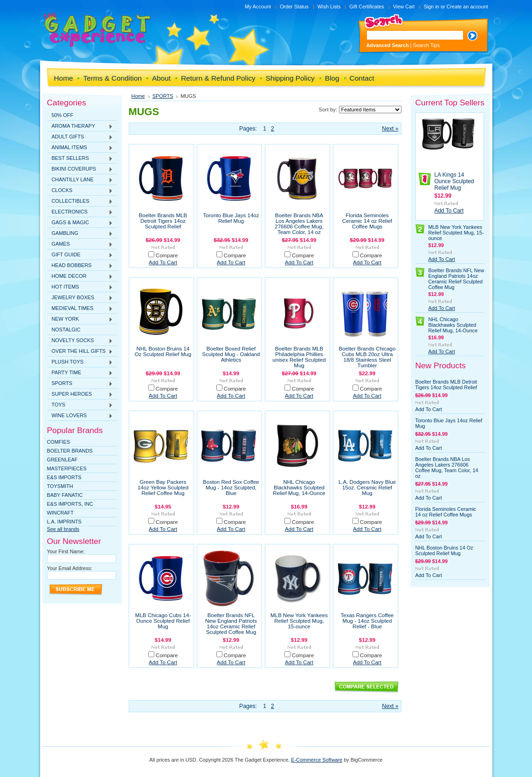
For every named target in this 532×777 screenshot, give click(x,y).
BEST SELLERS (80, 158)
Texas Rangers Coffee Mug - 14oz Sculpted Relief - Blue (367, 621)
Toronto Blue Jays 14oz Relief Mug (231, 218)
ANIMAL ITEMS (80, 148)
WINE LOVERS (80, 416)
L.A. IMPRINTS (64, 522)
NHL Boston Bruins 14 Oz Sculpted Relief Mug (163, 351)
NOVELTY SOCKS (80, 341)
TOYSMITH (60, 486)
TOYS (80, 405)
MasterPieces (67, 468)
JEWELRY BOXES (80, 298)
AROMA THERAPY (80, 126)
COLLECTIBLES (80, 201)
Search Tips (426, 45)
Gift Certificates (366, 7)
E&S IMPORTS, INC (70, 504)
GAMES (80, 244)
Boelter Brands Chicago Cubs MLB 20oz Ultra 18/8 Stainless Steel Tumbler (367, 357)
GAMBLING (80, 234)
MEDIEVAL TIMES (80, 309)
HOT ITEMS (80, 287)
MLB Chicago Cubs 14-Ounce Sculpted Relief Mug (163, 621)
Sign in (432, 7)
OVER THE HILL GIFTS (80, 351)
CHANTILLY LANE (80, 180)
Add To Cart (163, 262)
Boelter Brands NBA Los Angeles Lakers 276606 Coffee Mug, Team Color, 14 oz (299, 224)
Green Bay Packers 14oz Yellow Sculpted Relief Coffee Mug (163, 488)
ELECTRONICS (80, 212)
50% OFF (63, 115)
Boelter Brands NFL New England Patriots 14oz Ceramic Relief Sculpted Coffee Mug (231, 624)
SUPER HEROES (80, 394)
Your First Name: (66, 551)
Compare (167, 255)
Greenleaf (62, 460)
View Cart (404, 7)
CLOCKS (80, 191)
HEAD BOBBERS (80, 266)
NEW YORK (80, 319)
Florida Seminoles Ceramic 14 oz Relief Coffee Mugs (367, 221)
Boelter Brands (70, 451)
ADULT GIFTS (80, 137)
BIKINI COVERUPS (80, 169)
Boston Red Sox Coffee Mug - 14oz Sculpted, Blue (231, 488)
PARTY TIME (80, 373)
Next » (390, 129)
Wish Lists (329, 7)
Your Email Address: (70, 568)
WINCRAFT (60, 513)
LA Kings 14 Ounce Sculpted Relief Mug (454, 181)
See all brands (63, 529)
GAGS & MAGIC (80, 223)
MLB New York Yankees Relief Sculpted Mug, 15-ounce (299, 621)
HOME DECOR (80, 276)
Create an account (467, 7)
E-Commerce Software (317, 760)
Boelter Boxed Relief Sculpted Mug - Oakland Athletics (231, 354)
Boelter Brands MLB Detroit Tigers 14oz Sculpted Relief (163, 221)
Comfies (59, 442)
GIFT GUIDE (80, 255)
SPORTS (80, 384)
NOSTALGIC (66, 330)
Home (138, 96)
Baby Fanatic (65, 495)
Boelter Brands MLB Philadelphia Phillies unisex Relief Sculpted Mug (299, 357)
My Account (258, 7)
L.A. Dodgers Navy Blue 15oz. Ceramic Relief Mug (367, 488)
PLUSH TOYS (80, 362)
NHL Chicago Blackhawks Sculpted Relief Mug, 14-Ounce (299, 488)
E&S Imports (64, 477)
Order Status (294, 7)
